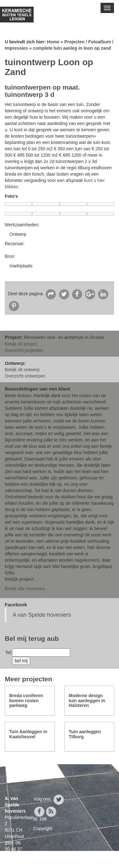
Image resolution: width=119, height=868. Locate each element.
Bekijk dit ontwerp (22, 370)
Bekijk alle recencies (25, 589)
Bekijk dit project (21, 344)
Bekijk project (19, 579)
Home (53, 42)
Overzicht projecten (24, 350)
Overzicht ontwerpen (25, 376)
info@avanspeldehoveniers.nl (34, 862)
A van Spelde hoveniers (42, 615)
